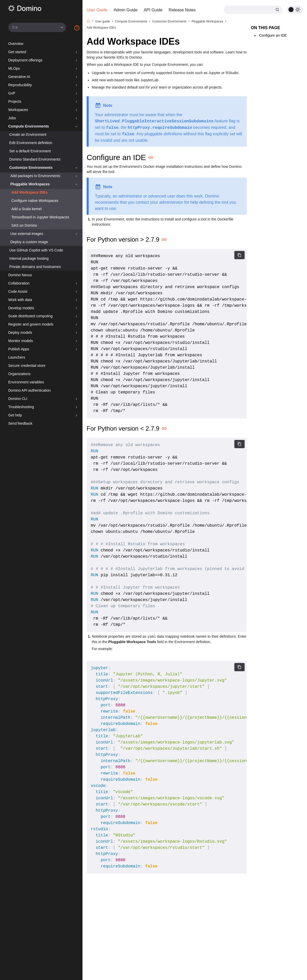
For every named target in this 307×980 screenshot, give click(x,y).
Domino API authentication (30, 390)
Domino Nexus (20, 275)
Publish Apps (19, 349)
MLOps (14, 68)
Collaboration (19, 283)
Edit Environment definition (31, 143)
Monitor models (21, 341)
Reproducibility (20, 85)
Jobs (12, 118)
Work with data (20, 300)
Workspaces (18, 110)
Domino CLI (18, 399)
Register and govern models (31, 324)
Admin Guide (126, 10)
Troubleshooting (21, 407)
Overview (16, 44)
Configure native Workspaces (35, 201)
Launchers (17, 357)
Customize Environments (31, 168)
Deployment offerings (25, 60)
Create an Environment (28, 135)
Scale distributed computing (30, 316)
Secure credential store (27, 366)
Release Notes (182, 10)
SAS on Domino (24, 225)
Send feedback (20, 423)
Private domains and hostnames (35, 267)
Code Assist (18, 291)
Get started (17, 52)
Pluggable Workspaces (30, 184)
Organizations (19, 374)
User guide (102, 21)
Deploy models (20, 333)
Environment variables (26, 382)
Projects (15, 101)
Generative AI (19, 77)
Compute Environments (29, 126)
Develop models (21, 308)
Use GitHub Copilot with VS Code (36, 250)
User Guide (97, 10)
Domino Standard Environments (35, 159)
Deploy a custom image (29, 242)
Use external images (27, 234)
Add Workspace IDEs (30, 192)
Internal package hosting (29, 258)
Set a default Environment (30, 151)
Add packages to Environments (35, 176)
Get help (15, 415)
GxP (12, 93)
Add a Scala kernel (27, 209)
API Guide (153, 10)
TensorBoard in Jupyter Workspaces (40, 217)
